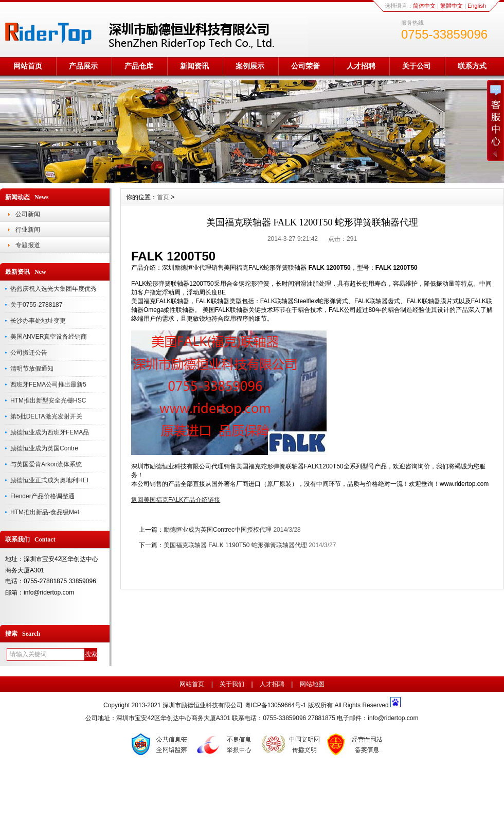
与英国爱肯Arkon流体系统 (46, 464)
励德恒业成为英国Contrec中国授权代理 (218, 530)
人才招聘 (361, 66)
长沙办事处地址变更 (38, 321)
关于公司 (417, 66)
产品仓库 (139, 66)
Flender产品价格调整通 (42, 496)
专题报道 (28, 245)
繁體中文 (452, 6)
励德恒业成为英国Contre (44, 448)
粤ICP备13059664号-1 (276, 705)
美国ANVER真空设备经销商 (49, 337)
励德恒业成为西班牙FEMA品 (50, 432)
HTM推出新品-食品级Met (45, 512)
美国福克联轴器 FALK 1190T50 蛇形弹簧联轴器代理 (235, 545)
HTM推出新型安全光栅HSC (48, 400)
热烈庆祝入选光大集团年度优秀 (53, 289)
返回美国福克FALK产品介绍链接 (176, 500)
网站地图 (312, 684)
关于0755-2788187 (36, 305)
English (477, 6)
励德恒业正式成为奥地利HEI (49, 480)
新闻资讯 (194, 66)
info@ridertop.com (393, 718)
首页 (163, 197)
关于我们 (232, 684)
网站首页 (28, 66)
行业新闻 (28, 230)
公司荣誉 (305, 66)
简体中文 (424, 6)
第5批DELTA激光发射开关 (46, 416)
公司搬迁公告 (29, 353)
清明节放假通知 (32, 369)
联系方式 (472, 66)
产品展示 (83, 66)
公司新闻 (28, 214)
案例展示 (250, 66)
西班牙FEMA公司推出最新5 (48, 385)
